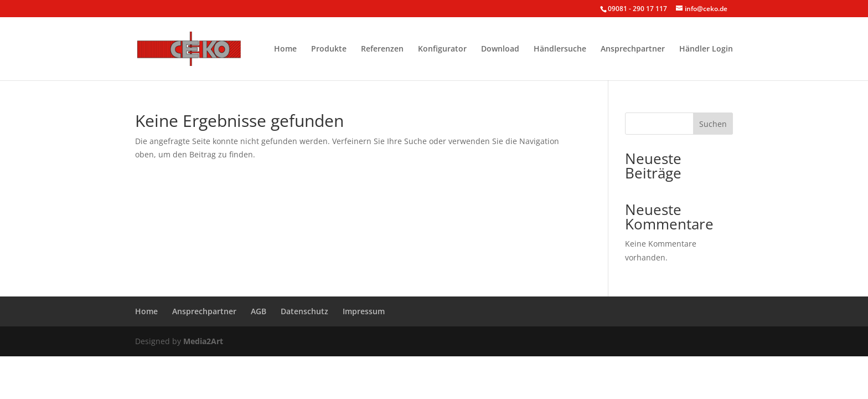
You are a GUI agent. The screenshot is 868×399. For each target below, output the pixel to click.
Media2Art (203, 341)
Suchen (713, 124)
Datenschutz (304, 311)
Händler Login (706, 49)
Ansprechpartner (633, 49)
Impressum (364, 311)
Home (285, 49)
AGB (259, 311)
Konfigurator (442, 49)
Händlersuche (560, 49)
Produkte (329, 49)
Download (500, 49)
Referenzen (382, 49)
